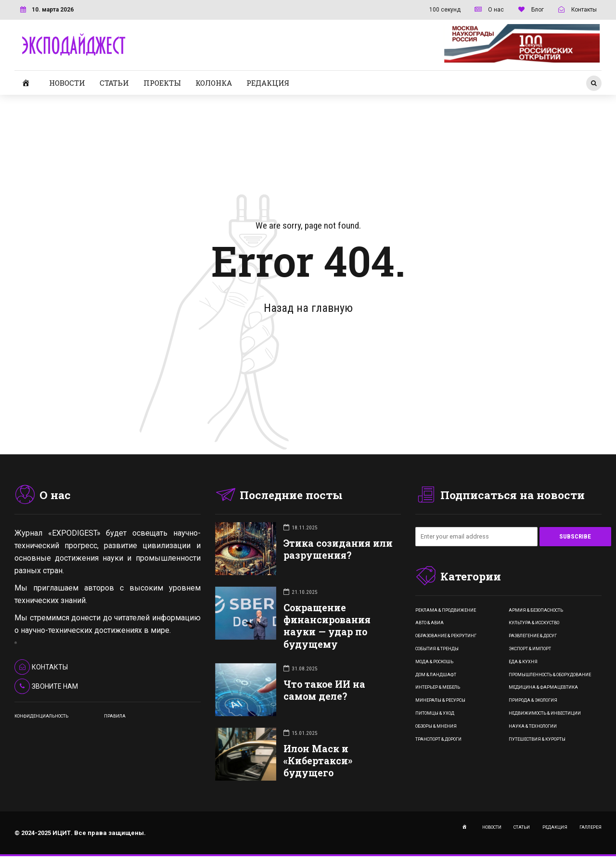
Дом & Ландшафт (436, 675)
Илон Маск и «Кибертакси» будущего (318, 761)
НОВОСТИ (67, 83)
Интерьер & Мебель (438, 688)
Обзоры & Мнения (436, 726)
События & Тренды (437, 649)
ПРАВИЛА (115, 716)
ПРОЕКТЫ (162, 83)
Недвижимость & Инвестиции (545, 713)
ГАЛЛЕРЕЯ (590, 827)
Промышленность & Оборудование (550, 675)
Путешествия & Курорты (537, 739)
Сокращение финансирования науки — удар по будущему (327, 626)
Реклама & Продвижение (446, 610)
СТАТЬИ (114, 83)
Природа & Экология (533, 701)
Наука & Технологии (533, 726)
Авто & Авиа (430, 623)
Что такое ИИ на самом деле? (324, 690)
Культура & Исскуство (534, 623)
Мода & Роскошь (434, 662)
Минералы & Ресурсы (440, 701)
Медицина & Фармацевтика (543, 688)
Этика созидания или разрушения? (338, 549)
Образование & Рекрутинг (446, 636)
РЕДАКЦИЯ (268, 83)
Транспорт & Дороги (438, 739)
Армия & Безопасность (536, 610)
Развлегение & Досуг (533, 636)
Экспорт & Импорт (530, 649)
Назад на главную (308, 308)
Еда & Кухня (523, 662)
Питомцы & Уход (435, 713)
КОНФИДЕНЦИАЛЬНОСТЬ (41, 716)
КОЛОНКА (214, 83)
